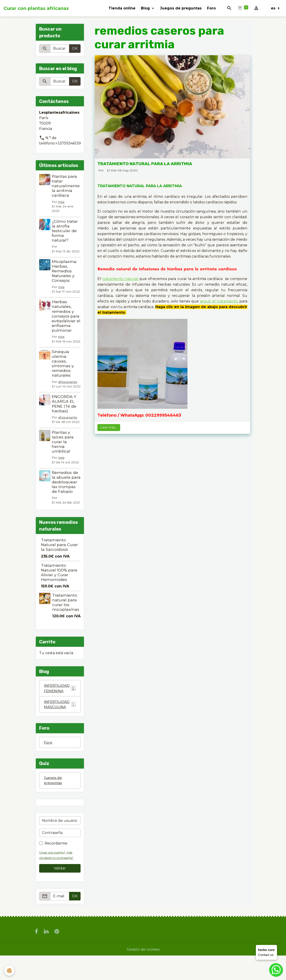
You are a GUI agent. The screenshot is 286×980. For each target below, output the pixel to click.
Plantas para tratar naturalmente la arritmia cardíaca (66, 186)
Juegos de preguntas (181, 8)
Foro (211, 8)
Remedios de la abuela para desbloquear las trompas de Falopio (65, 503)
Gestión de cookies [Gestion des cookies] (143, 974)
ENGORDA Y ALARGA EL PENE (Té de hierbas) (64, 418)
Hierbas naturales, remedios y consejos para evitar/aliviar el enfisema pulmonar (66, 316)
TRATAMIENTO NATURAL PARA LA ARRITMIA (145, 164)
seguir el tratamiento (220, 301)
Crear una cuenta (52, 877)
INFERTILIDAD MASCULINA (60, 728)
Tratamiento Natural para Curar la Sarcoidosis (59, 568)
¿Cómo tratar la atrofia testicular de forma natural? (65, 231)
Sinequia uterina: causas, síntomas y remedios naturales (63, 368)
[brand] (36, 8)
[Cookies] (10, 971)
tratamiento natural (121, 279)
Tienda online (122, 8)
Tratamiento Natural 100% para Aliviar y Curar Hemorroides (59, 595)
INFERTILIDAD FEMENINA (60, 711)
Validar (60, 892)
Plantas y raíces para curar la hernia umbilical (63, 460)
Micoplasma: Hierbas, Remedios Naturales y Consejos (65, 271)
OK (75, 48)
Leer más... (109, 427)
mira (62, 202)
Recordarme (56, 867)
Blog (146, 8)
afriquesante (62, 391)
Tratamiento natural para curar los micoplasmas (66, 625)
